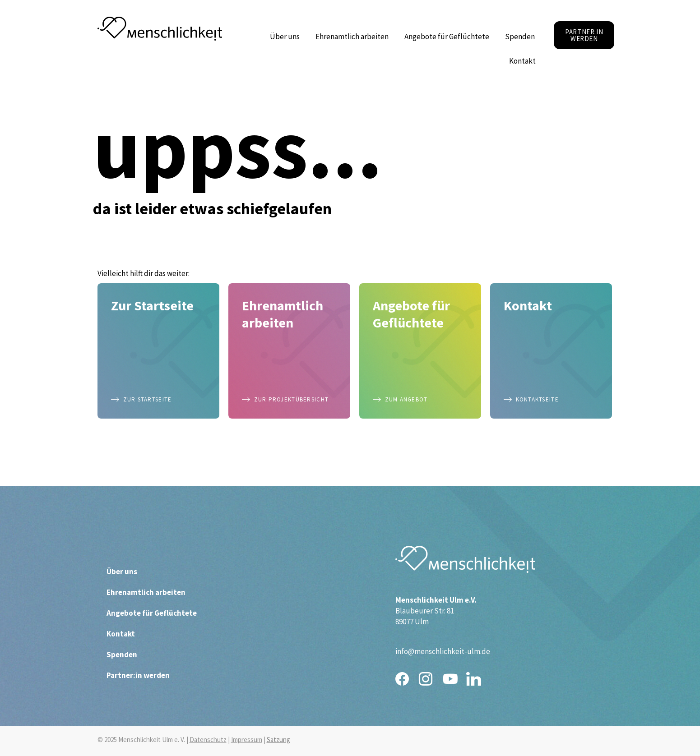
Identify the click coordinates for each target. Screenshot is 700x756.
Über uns (287, 37)
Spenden (520, 37)
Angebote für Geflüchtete (449, 37)
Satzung (278, 740)
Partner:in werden (138, 675)
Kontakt (525, 61)
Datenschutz (208, 740)
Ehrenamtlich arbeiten (354, 37)
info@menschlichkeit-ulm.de (443, 651)
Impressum (247, 740)
